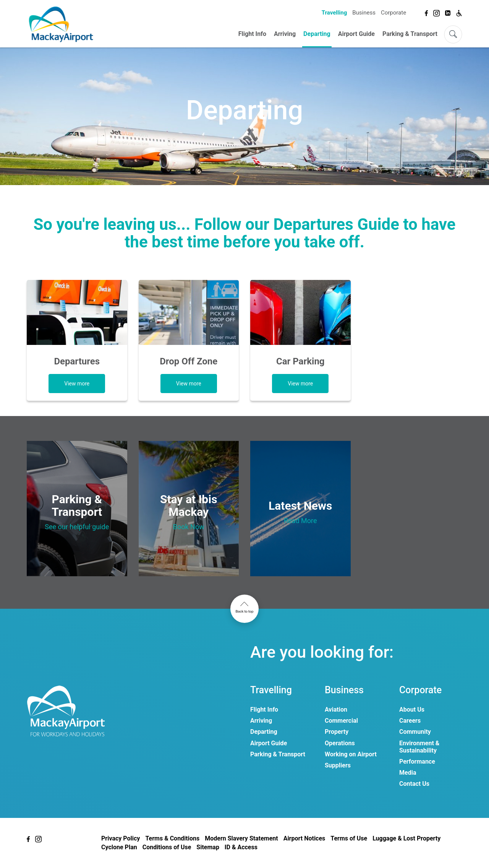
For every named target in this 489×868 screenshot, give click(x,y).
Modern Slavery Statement (241, 838)
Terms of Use (349, 838)
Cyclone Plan (119, 847)
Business (364, 13)
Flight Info (252, 34)
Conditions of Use (167, 847)
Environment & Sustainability (419, 747)
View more (77, 384)
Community (415, 732)
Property (337, 732)
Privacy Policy (121, 838)
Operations (340, 743)
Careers (410, 721)
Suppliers (338, 765)
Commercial (341, 721)
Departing (317, 34)
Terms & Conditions (172, 838)
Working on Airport (351, 754)
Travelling (334, 13)
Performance (417, 762)
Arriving (285, 34)
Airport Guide (356, 34)
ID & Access (241, 847)
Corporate (393, 13)
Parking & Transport (410, 34)
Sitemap (208, 847)
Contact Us (414, 784)
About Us (412, 710)
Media (408, 773)
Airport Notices (304, 838)
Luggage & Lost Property (406, 838)
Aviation (336, 710)
